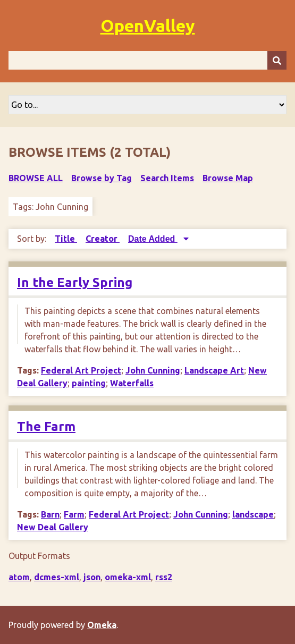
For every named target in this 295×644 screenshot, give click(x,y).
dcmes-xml (57, 577)
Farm (74, 514)
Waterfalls (132, 383)
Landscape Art (214, 370)
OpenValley (148, 26)
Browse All (36, 178)
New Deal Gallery (53, 527)
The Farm (46, 426)
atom (19, 577)
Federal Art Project (81, 370)
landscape (253, 514)
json (92, 577)
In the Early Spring (75, 282)
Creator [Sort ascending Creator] (103, 239)
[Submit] (277, 60)
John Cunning (153, 370)
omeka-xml (128, 577)
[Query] (147, 60)
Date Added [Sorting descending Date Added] (153, 239)
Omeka (102, 625)
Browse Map (228, 178)
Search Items (167, 178)
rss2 (164, 577)
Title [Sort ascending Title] (66, 239)
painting (89, 383)
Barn (50, 514)
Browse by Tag (102, 178)
